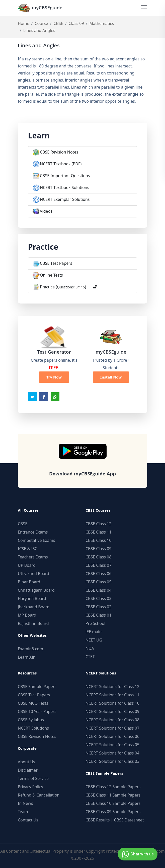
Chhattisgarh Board (36, 590)
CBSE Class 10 (98, 540)
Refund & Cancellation (39, 795)
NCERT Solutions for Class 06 (112, 736)
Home (24, 23)
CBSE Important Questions (65, 176)
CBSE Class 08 (98, 557)
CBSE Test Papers (56, 263)
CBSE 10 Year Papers (37, 711)
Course (41, 23)
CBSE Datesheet (129, 820)
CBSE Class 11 (98, 532)
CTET (90, 657)
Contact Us (28, 820)
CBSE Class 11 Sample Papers (113, 795)
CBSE (58, 23)
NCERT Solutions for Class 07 (112, 728)
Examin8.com (30, 649)
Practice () (63, 287)
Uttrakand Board (33, 574)
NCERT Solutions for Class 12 (112, 687)
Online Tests (51, 275)
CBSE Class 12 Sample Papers (113, 787)
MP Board (27, 615)
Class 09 (76, 23)
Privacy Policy (30, 787)
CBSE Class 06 (98, 574)
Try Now (54, 377)
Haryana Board (32, 598)
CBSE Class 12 (98, 524)
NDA (90, 648)
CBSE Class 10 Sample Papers (113, 803)
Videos (46, 211)
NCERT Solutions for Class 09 (112, 711)
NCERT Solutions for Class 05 (112, 745)
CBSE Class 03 (98, 598)
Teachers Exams (33, 557)
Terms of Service (33, 778)
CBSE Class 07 (98, 565)
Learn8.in (27, 657)
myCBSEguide (40, 8)
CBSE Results (98, 820)
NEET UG (94, 640)
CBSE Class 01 (98, 615)
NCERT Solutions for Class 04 (112, 753)
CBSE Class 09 (98, 549)
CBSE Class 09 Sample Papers (113, 812)
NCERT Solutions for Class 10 (112, 703)
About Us (26, 762)
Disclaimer (28, 770)
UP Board (27, 565)
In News (25, 803)
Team (23, 812)
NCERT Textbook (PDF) (61, 164)
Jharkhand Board (34, 607)
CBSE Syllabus (31, 720)
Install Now (111, 377)
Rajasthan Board (33, 623)
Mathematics (102, 23)
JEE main (94, 632)
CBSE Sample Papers (37, 687)
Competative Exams (36, 540)
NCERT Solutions (33, 728)
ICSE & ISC (28, 549)
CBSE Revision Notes (59, 152)
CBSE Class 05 (98, 582)
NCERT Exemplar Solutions (65, 199)
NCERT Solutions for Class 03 (112, 761)
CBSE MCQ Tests (33, 703)
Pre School (95, 623)
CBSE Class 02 (98, 607)
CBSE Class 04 (98, 590)
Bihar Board (29, 582)
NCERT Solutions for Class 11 (112, 695)
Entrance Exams (33, 532)
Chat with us (137, 854)
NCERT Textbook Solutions (64, 187)
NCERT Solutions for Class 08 (112, 720)
